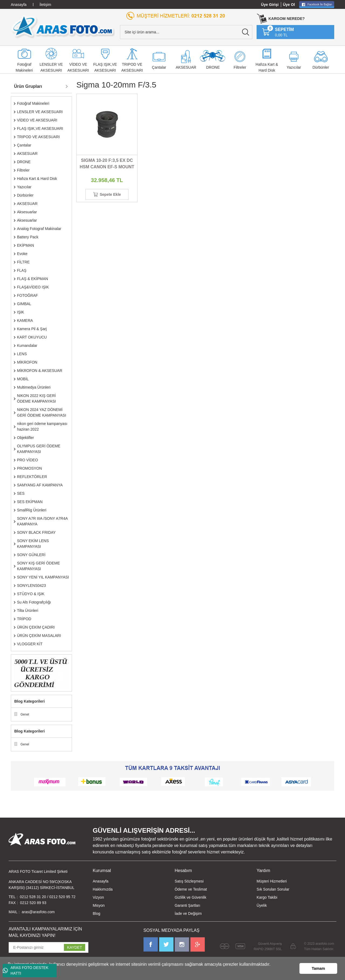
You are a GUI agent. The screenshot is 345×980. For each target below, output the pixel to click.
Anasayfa (101, 881)
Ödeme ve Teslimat (191, 889)
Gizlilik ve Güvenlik (190, 897)
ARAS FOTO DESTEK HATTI (26, 970)
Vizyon (98, 897)
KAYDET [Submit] (75, 947)
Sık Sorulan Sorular (273, 889)
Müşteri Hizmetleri (272, 881)
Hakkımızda (103, 889)
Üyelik (262, 905)
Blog (96, 913)
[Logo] (63, 27)
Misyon (99, 905)
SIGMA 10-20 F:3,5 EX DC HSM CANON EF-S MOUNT (107, 164)
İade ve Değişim (188, 913)
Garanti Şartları (187, 905)
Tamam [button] (318, 968)
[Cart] (278, 32)
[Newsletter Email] (49, 947)
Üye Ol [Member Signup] (289, 5)
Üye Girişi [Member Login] (270, 5)
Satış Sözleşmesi (189, 881)
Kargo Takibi (267, 897)
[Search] (186, 32)
